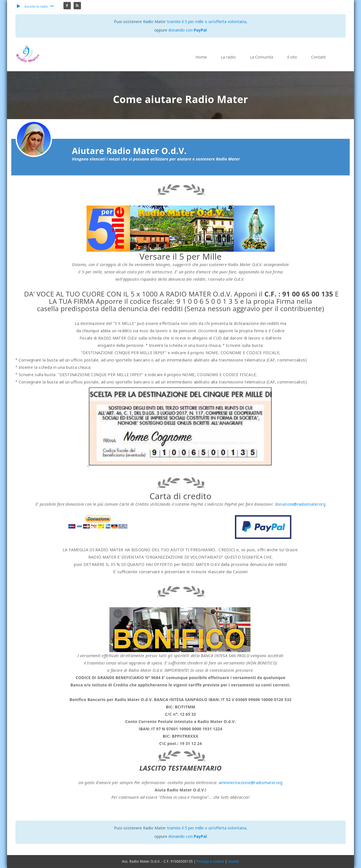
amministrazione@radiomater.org (251, 783)
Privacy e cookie (210, 861)
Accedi (233, 861)
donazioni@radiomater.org (300, 504)
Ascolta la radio (32, 6)
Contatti (318, 57)
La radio (228, 57)
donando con (188, 30)
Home (201, 57)
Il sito (292, 57)
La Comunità (261, 57)
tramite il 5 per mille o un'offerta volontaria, (207, 22)
